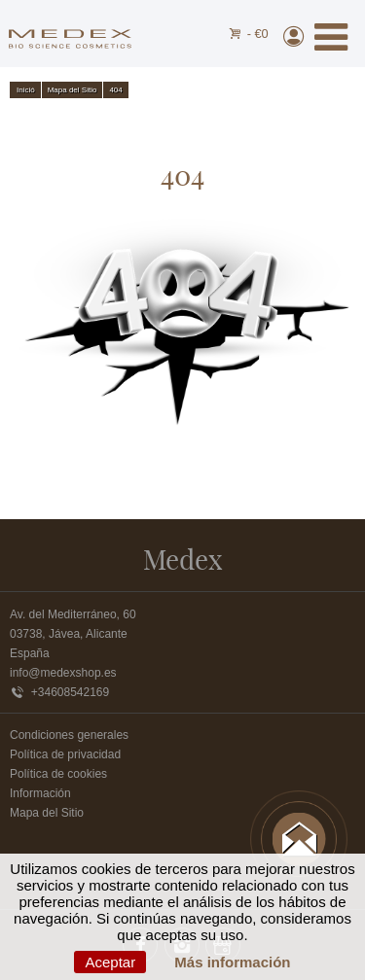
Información (40, 793)
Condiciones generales (69, 735)
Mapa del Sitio (47, 813)
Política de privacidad (65, 754)
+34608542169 (59, 692)
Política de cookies (58, 774)
